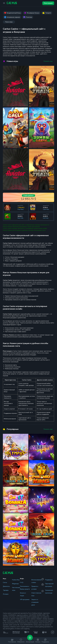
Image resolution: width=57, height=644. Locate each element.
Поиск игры (9, 22)
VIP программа (25, 600)
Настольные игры (16, 589)
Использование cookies (36, 581)
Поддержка (49, 580)
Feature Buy (16, 580)
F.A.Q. (22, 582)
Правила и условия (35, 588)
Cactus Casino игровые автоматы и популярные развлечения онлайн (25, 228)
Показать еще (48, 61)
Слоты (5, 582)
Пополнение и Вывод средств (25, 588)
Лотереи (6, 594)
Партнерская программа (49, 585)
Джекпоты (6, 586)
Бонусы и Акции (23, 594)
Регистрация (48, 3)
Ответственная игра (36, 594)
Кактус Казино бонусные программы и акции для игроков (21, 227)
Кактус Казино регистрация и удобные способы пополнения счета (24, 230)
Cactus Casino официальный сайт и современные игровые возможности (26, 225)
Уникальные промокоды (49, 592)
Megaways (15, 584)
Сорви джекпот (28, 196)
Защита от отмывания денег (35, 602)
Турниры (6, 590)
